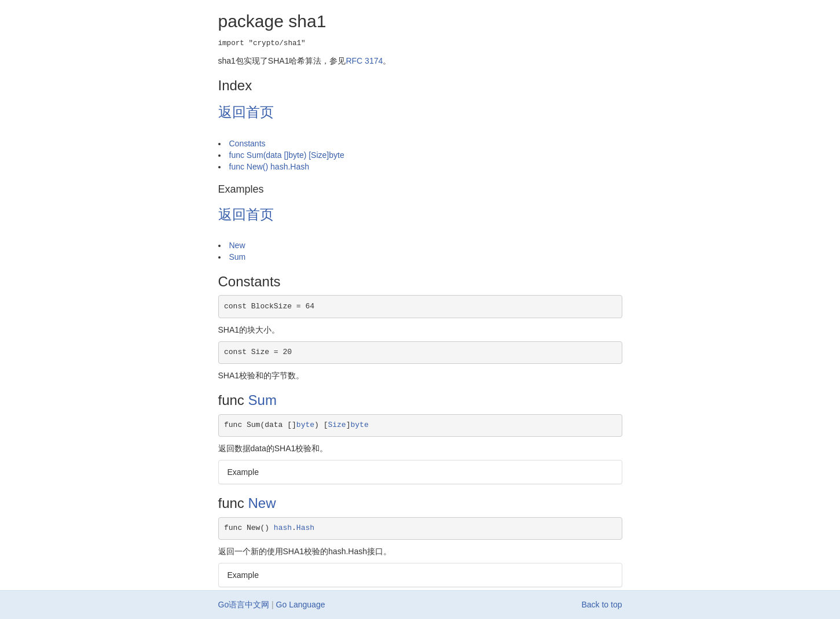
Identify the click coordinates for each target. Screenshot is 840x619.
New (237, 245)
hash (283, 528)
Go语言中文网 (244, 605)
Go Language (301, 605)
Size (337, 425)
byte (305, 425)
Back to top (601, 605)
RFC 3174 (364, 61)
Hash (305, 528)
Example (243, 472)
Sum (238, 257)
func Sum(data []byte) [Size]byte (287, 155)
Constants (247, 143)
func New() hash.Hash (269, 167)
